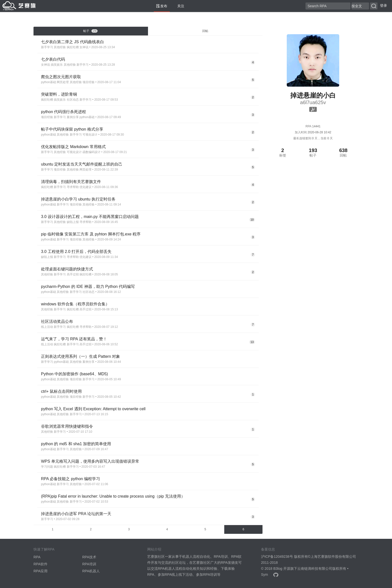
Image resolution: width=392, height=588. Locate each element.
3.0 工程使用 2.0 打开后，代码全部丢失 (76, 252)
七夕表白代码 (53, 59)
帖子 (90, 31)
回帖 (205, 31)
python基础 (48, 82)
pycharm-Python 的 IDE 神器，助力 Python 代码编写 (88, 287)
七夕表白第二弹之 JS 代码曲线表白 (72, 42)
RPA (37, 557)
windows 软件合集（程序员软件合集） (75, 304)
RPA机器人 (91, 571)
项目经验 (88, 82)
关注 (179, 6)
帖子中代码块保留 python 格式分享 (72, 129)
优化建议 (85, 187)
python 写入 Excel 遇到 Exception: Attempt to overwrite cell (93, 409)
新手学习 (47, 47)
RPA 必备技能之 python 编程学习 (70, 479)
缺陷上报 (73, 222)
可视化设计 (90, 135)
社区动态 (73, 100)
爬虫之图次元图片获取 (61, 77)
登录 (383, 5)
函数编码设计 (91, 152)
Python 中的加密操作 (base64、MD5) (74, 374)
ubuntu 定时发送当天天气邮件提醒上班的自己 (82, 164)
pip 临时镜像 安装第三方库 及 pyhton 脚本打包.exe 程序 (91, 234)
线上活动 (47, 327)
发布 (162, 6)
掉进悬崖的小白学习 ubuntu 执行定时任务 (78, 199)
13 (252, 342)
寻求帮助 (73, 187)
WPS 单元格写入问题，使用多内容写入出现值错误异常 (90, 461)
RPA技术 (89, 557)
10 (252, 220)
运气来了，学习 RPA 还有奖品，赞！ (74, 339)
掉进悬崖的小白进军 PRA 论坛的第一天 (76, 514)
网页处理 (63, 82)
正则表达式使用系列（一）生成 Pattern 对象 (80, 356)
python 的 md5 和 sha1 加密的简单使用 (76, 444)
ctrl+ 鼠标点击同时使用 (61, 391)
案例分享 (73, 117)
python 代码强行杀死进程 (63, 112)
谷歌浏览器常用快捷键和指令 (67, 426)
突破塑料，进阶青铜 (59, 94)
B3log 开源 (282, 569)
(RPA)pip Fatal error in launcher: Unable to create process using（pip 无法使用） (113, 496)
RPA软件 (40, 564)
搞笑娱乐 (57, 65)
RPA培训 (89, 564)
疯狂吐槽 (73, 47)
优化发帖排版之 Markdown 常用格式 (73, 147)
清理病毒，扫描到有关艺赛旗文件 (71, 182)
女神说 (84, 47)
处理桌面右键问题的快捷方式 (67, 269)
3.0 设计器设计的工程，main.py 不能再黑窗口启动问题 (90, 217)
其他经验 (60, 47)
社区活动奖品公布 (57, 321)
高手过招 (73, 274)
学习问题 (47, 467)
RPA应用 (40, 571)
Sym (264, 575)
